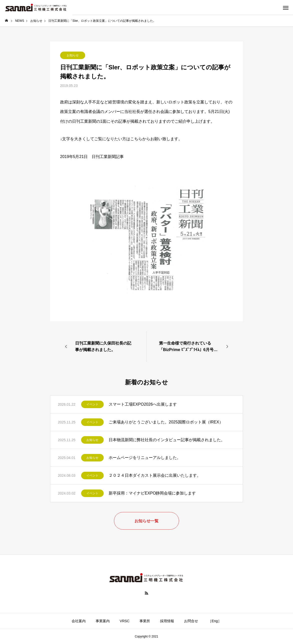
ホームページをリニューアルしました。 (145, 458)
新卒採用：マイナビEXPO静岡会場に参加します (152, 493)
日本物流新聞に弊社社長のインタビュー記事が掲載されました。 (167, 440)
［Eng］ (215, 621)
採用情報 (167, 621)
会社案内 (79, 621)
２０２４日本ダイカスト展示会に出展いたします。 (155, 475)
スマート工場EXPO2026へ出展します (143, 404)
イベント (92, 404)
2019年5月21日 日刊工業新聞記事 (92, 157)
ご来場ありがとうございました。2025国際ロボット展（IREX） (166, 422)
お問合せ (191, 621)
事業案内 (103, 621)
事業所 (145, 621)
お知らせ (73, 55)
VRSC (125, 621)
